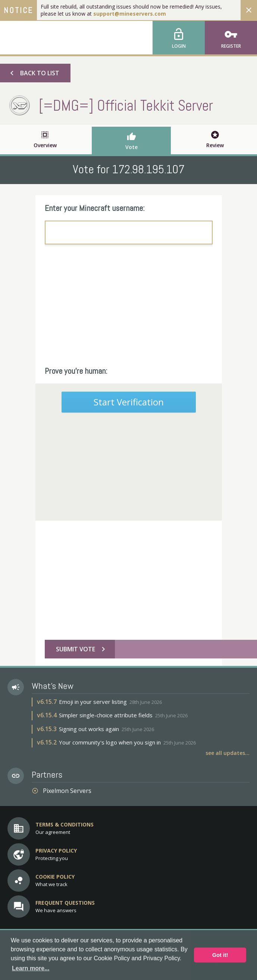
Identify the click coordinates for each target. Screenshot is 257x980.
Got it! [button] (220, 955)
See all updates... (228, 753)
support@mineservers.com (130, 14)
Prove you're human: (76, 371)
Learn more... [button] (31, 968)
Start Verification (129, 402)
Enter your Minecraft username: (95, 208)
